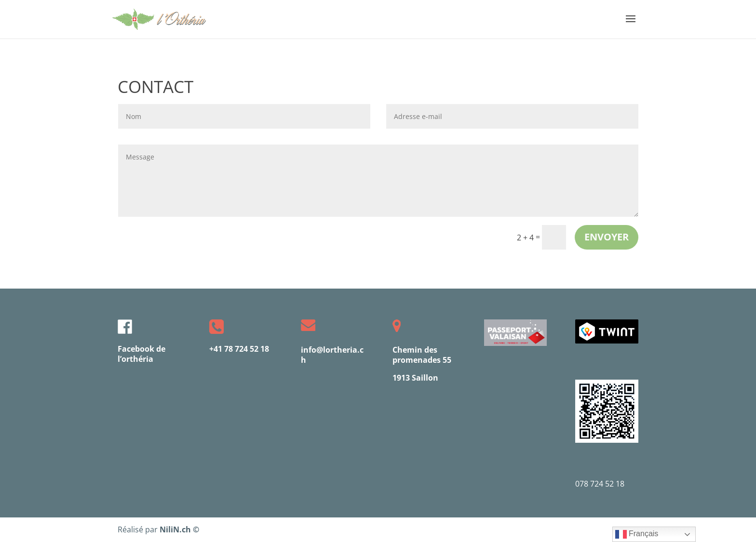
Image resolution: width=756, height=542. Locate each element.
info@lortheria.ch (332, 355)
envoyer (607, 237)
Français (637, 534)
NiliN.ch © (179, 529)
